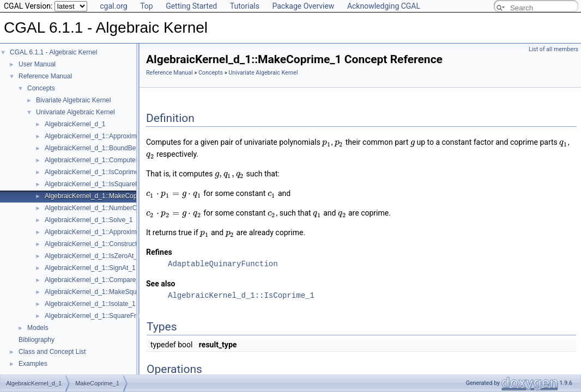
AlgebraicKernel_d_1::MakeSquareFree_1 (106, 292)
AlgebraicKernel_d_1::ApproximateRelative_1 (111, 232)
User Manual (37, 64)
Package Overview (303, 6)
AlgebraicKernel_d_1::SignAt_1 (90, 268)
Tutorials (245, 6)
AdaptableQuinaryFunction (223, 264)
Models (38, 328)
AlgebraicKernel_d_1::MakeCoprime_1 (101, 196)
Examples (33, 364)
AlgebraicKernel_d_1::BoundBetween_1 (103, 148)
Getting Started (191, 6)
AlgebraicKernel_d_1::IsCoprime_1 (95, 172)
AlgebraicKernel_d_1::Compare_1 (94, 280)
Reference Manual (45, 76)
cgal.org (113, 6)
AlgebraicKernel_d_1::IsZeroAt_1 (93, 256)
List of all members (553, 49)
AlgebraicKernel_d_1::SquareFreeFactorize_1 (111, 316)
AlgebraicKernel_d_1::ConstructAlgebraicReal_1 (115, 244)
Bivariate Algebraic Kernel (73, 100)
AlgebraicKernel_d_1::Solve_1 (89, 220)
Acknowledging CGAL (384, 6)
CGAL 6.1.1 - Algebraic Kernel (53, 52)
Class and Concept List (52, 352)
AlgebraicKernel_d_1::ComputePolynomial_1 (110, 160)
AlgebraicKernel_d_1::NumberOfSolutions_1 (109, 208)
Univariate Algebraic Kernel (75, 112)
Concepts (41, 88)
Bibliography (37, 340)
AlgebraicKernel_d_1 (75, 124)
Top (147, 6)
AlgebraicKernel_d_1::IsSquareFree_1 (100, 184)
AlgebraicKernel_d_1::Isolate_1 (90, 304)
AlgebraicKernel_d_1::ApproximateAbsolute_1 (112, 136)
